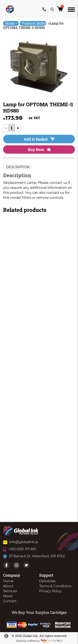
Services (10, 591)
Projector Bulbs (34, 23)
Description (18, 167)
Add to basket (39, 139)
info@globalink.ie (21, 542)
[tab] (18, 167)
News (8, 596)
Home (11, 23)
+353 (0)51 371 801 (20, 549)
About (8, 586)
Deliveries (47, 581)
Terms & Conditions (55, 586)
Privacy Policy (50, 591)
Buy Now (39, 150)
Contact (10, 601)
